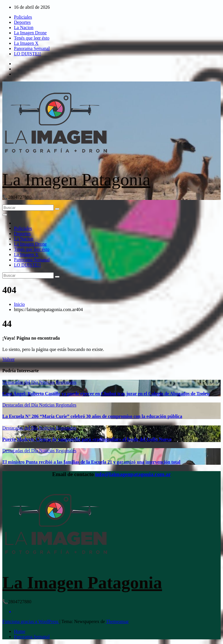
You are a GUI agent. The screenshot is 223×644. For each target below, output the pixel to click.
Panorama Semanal (32, 48)
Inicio (19, 304)
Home (20, 631)
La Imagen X (26, 43)
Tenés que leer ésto (32, 38)
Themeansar (117, 621)
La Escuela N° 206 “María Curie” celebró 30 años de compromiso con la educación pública (92, 416)
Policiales (23, 17)
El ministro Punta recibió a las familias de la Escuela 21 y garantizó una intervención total (91, 462)
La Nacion (24, 28)
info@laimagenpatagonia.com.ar (133, 474)
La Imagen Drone (30, 33)
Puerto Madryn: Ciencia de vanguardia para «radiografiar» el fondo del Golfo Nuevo (87, 439)
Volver (8, 359)
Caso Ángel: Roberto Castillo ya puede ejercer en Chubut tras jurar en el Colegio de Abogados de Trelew (106, 394)
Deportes (22, 22)
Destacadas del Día (21, 382)
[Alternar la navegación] (5, 215)
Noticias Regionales (58, 382)
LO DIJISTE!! (27, 54)
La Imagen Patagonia (76, 180)
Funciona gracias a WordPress (31, 621)
